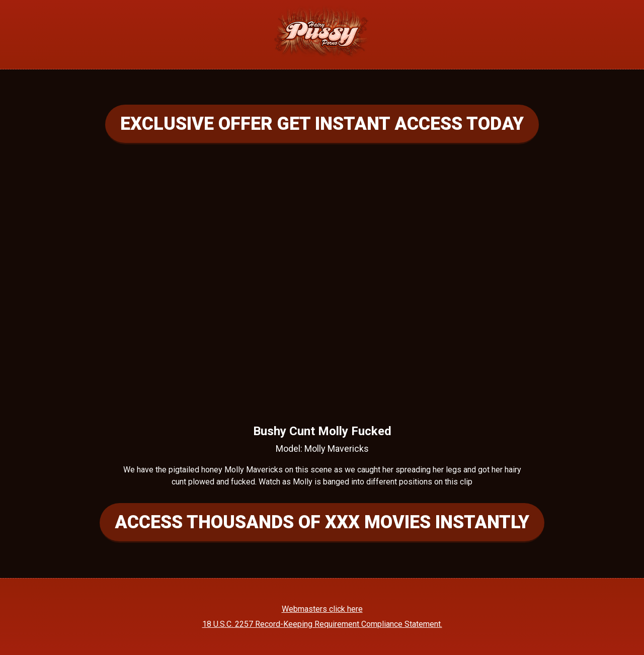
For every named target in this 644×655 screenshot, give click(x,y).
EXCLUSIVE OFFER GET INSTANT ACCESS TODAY (322, 124)
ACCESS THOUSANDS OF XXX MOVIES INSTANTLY (322, 522)
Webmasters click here (322, 609)
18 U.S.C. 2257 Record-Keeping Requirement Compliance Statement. (322, 624)
